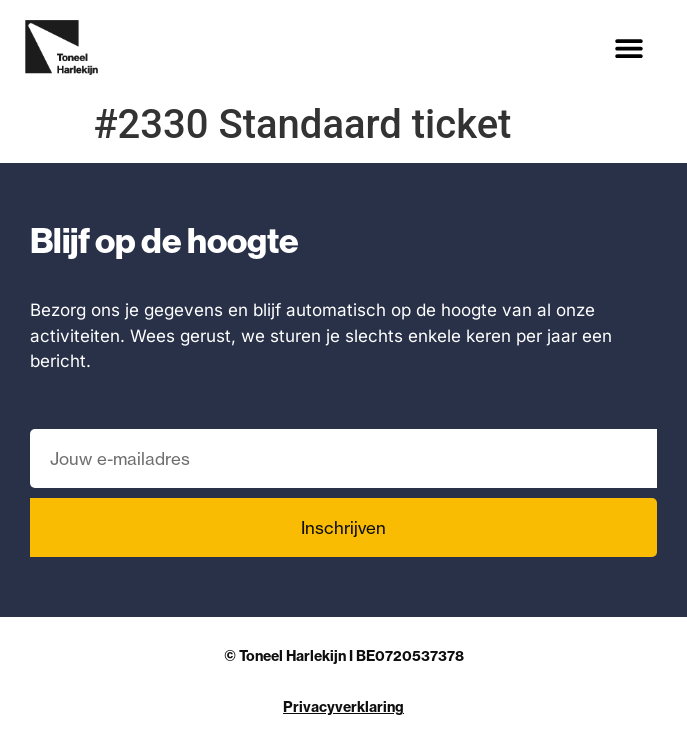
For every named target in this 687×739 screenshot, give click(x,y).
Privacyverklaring (343, 707)
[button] (629, 47)
